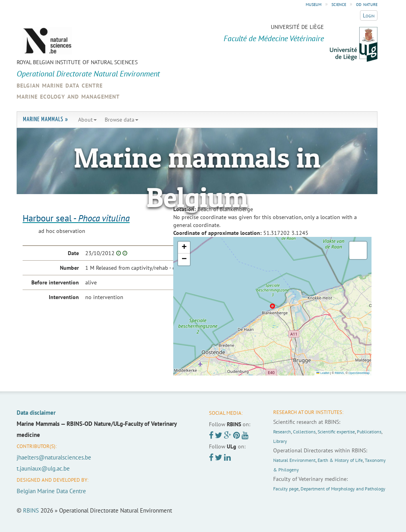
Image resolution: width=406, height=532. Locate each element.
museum (314, 4)
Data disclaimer (36, 413)
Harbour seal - (76, 218)
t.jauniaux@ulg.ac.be (43, 468)
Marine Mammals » (46, 119)
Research (282, 432)
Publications (369, 432)
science (339, 4)
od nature (367, 4)
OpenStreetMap (359, 373)
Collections (304, 432)
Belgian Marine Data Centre (51, 491)
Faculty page (286, 489)
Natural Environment (294, 460)
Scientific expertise (336, 432)
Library (280, 441)
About (87, 120)
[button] (184, 248)
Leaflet (323, 373)
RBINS (339, 373)
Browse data (122, 120)
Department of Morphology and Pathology (343, 489)
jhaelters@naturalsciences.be (54, 457)
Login (369, 15)
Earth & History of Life (340, 460)
